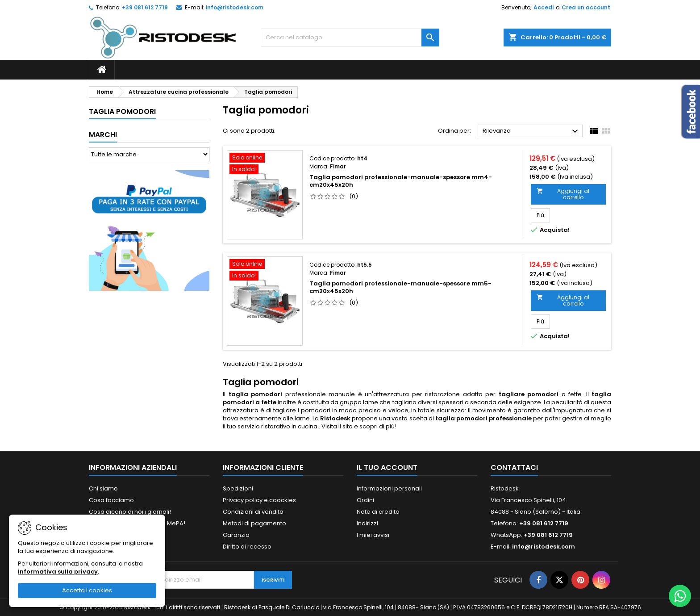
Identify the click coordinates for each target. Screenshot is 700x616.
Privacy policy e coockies (259, 500)
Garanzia (236, 535)
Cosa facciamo (111, 500)
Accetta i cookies (87, 590)
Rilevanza (531, 131)
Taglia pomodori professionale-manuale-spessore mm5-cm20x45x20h (400, 287)
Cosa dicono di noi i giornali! (130, 512)
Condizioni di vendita (253, 512)
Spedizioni (238, 488)
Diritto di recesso (247, 547)
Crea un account (586, 7)
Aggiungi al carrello (563, 194)
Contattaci (514, 467)
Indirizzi (367, 523)
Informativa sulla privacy (58, 572)
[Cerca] (350, 38)
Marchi (103, 135)
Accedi (544, 7)
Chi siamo (103, 488)
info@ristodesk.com (235, 7)
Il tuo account (387, 467)
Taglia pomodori (122, 111)
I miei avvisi (373, 535)
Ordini (365, 500)
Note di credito (378, 512)
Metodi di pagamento (254, 523)
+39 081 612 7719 (145, 7)
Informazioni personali (389, 488)
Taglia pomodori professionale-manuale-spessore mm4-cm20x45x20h (401, 181)
